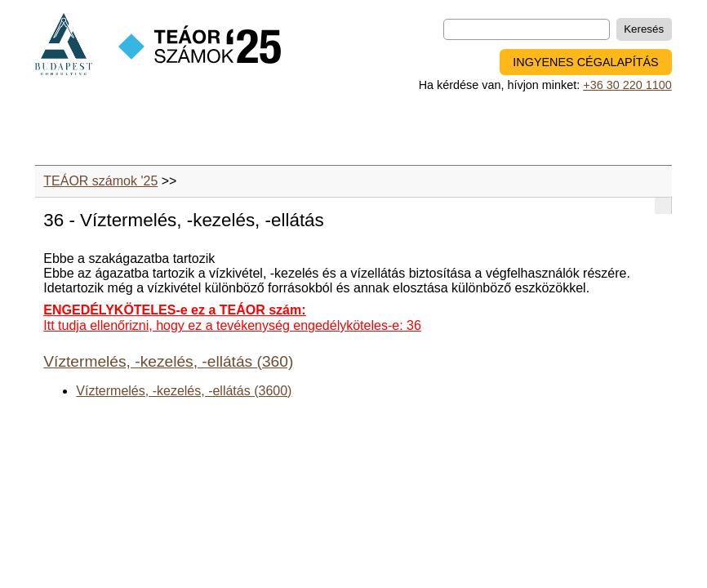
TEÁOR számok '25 (100, 181)
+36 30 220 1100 (627, 85)
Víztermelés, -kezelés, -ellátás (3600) (184, 391)
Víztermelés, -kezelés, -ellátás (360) (168, 361)
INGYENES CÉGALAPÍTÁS (585, 62)
